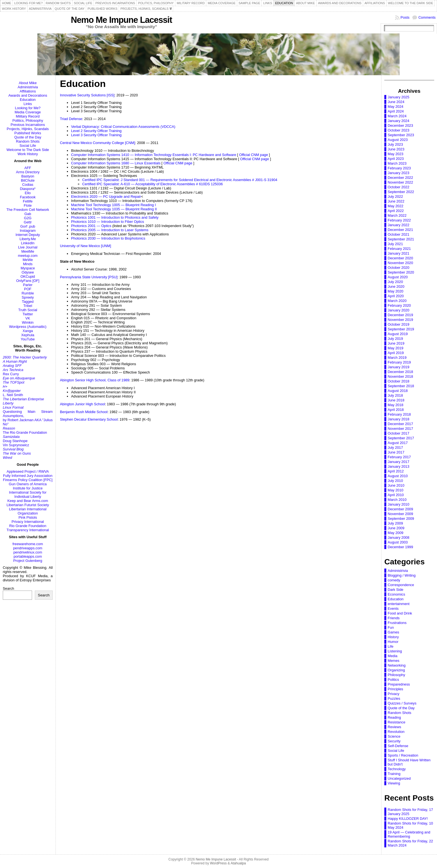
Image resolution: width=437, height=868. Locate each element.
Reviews (394, 727)
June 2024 (396, 102)
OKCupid (28, 276)
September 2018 (401, 386)
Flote (28, 205)
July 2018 (395, 395)
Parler (28, 285)
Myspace (28, 268)
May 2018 (395, 405)
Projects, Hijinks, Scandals (28, 129)
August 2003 (398, 542)
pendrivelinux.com (28, 552)
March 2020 (397, 301)
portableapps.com (28, 556)
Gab (28, 214)
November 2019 (400, 320)
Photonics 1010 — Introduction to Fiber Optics (108, 222)
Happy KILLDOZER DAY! (408, 819)
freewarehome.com (28, 544)
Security (394, 741)
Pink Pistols (28, 517)
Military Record (28, 116)
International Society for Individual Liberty (28, 494)
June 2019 (396, 343)
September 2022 (401, 192)
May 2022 (395, 206)
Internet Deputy (28, 235)
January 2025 (399, 97)
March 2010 (397, 500)
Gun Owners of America (28, 484)
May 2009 (395, 533)
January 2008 (399, 537)
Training (394, 774)
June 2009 (396, 528)
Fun (391, 627)
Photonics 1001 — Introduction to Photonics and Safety (115, 217)
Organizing (396, 670)
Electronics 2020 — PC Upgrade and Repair (106, 197)
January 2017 (399, 462)
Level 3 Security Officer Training (96, 135)
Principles (395, 689)
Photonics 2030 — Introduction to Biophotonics (108, 238)
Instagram (28, 231)
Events (393, 609)
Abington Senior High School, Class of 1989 (95, 380)
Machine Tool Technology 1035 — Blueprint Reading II (114, 209)
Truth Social (28, 310)
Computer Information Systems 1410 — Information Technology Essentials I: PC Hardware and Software (154, 155)
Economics (396, 594)
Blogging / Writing (402, 575)
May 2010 (395, 490)
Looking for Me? (28, 108)
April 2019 (396, 353)
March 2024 (397, 116)
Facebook (28, 197)
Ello (28, 193)
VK (28, 318)
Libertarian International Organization (28, 511)
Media (393, 656)
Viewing (394, 783)
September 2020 (401, 272)
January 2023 (399, 173)
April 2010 (396, 495)
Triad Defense (71, 119)
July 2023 (395, 144)
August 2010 (398, 476)
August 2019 (398, 334)
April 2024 (396, 111)
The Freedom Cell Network (28, 210)
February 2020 (399, 305)
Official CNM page (254, 155)
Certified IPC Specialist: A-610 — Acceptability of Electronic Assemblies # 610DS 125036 (152, 184)
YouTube (28, 339)
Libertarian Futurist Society (28, 505)
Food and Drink (400, 613)
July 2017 (395, 448)
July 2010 (395, 481)
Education (28, 100)
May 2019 (395, 348)
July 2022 (395, 197)
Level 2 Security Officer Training (96, 131)
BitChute (28, 180)
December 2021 (400, 230)
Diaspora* (28, 189)
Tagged (28, 302)
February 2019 (399, 362)
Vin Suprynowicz (16, 445)
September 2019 (401, 329)
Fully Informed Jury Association (28, 476)
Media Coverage (28, 112)
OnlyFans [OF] (28, 281)
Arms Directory (28, 172)
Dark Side (395, 590)
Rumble (28, 293)
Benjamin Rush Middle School (84, 412)
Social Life (28, 146)
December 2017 (400, 424)
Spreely (28, 297)
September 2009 (401, 519)
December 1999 (400, 547)
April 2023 (396, 159)
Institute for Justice (28, 488)
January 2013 (399, 466)
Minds (28, 264)
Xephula (28, 335)
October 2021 (399, 234)
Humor (393, 642)
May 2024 (395, 107)
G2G (28, 218)
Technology (397, 769)
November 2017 (400, 429)
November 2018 (400, 376)
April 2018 (396, 410)
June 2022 (396, 201)
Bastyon (28, 176)
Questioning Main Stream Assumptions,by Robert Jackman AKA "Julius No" (28, 418)
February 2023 (399, 168)
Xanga (28, 331)
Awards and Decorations (28, 95)
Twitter (28, 314)
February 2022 (399, 220)
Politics (393, 680)
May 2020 (395, 291)
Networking (397, 665)
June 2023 (396, 149)
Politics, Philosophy (28, 120)
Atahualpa (238, 863)
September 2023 (401, 135)
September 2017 (401, 438)
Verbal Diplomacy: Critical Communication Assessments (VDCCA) (123, 127)
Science (394, 736)
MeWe (28, 260)
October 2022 (399, 187)
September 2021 (401, 239)
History (393, 637)
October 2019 (399, 324)
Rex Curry (11, 374)
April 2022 (396, 211)
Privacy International (28, 522)
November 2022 (400, 182)
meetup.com (28, 256)
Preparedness (399, 684)
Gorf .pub (28, 226)
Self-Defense (398, 746)
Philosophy (396, 675)
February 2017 (399, 457)
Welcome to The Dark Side (28, 150)
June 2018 (396, 400)
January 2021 (399, 253)
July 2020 (395, 282)
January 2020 (399, 310)
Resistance (396, 722)
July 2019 (395, 339)
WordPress (218, 863)
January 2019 (399, 367)
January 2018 (399, 419)
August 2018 (398, 391)
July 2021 (395, 244)
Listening (395, 651)
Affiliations (28, 91)
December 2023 (400, 125)
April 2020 (396, 296)
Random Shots (28, 141)
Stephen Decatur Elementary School (89, 419)
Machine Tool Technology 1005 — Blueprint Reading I (113, 205)
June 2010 (396, 485)
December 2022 (400, 178)
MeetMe (28, 251)
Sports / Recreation (403, 755)
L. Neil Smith (13, 395)
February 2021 (399, 249)
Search (9, 588)
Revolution (396, 732)
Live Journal (28, 247)
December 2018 (400, 372)
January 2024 (399, 121)
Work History (28, 154)
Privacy (394, 694)
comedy (394, 580)
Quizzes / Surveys (402, 703)
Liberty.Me (28, 239)
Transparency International (28, 530)
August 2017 (398, 443)
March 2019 (397, 358)
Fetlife (28, 201)
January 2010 (399, 504)
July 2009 (395, 523)
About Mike (28, 83)
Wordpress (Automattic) (28, 327)
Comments (427, 17)
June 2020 (396, 287)
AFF (28, 168)
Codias (28, 185)
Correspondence (401, 585)
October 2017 (399, 433)
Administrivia (28, 87)
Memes (394, 661)
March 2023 (397, 163)
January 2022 (399, 225)
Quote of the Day (28, 137)
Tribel (28, 306)
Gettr (28, 222)
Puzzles (394, 698)
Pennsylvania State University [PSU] (89, 277)
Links (28, 104)
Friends (394, 618)
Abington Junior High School (82, 404)
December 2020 (400, 258)
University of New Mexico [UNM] (85, 246)
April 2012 (396, 471)
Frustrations (397, 623)
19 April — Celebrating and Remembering (409, 834)
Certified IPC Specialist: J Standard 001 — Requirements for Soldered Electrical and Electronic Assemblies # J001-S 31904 (180, 180)
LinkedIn (28, 243)
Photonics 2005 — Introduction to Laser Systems (110, 230)
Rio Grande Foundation (28, 526)
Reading (394, 717)
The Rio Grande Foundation (25, 432)
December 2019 (400, 315)
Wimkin (28, 322)
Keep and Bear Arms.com (28, 501)
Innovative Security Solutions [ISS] (87, 95)
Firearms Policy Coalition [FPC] (28, 480)
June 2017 (396, 452)
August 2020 (398, 277)
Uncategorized (399, 778)
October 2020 (399, 268)
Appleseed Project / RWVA (28, 471)
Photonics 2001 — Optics (91, 226)
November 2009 (400, 514)
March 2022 (397, 215)
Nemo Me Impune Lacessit (121, 20)
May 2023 (395, 154)
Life (391, 646)
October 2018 (399, 381)
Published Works (28, 133)
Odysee (28, 272)
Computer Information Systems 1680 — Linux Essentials (116, 163)
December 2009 (400, 509)
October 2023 (399, 130)
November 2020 (400, 263)
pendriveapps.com (28, 548)
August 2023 (398, 140)
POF (28, 289)
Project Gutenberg (28, 561)
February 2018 (399, 414)
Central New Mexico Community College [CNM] (98, 143)
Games (393, 632)
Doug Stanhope (15, 441)
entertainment (399, 604)
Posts (405, 17)
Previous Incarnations (28, 125)
